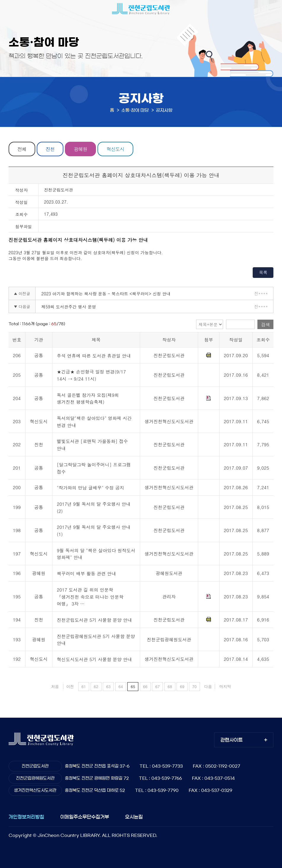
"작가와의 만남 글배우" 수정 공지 (91, 488)
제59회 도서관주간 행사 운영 (69, 307)
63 (108, 686)
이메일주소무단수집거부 (85, 817)
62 (96, 686)
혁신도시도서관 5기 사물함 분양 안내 (94, 659)
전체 (22, 149)
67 (157, 686)
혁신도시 (116, 149)
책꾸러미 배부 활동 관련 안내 (86, 574)
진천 (50, 149)
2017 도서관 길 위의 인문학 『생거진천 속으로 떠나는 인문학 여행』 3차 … (90, 597)
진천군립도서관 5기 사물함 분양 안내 (94, 620)
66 (145, 686)
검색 (265, 325)
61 (84, 686)
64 (121, 686)
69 (182, 686)
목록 (263, 272)
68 (170, 686)
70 (194, 686)
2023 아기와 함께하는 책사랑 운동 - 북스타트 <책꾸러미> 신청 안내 (106, 294)
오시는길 (134, 817)
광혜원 (81, 149)
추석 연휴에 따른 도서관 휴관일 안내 (94, 356)
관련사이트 (231, 740)
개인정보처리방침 (26, 817)
